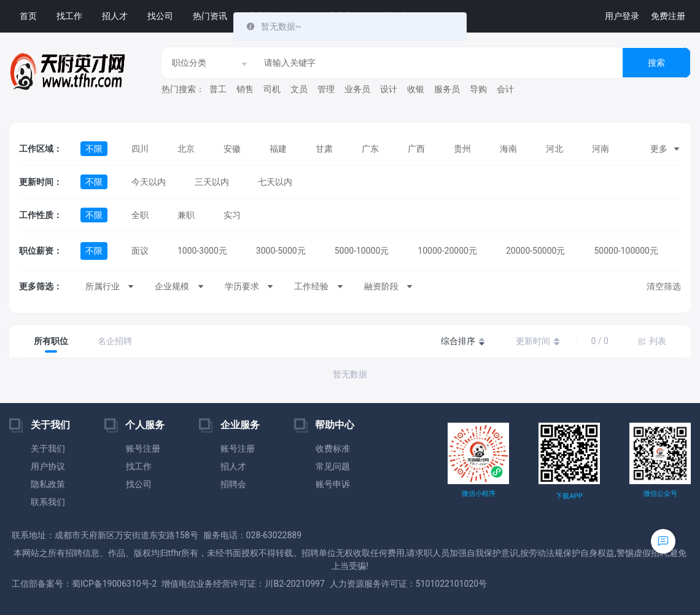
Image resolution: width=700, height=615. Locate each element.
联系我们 (48, 502)
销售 (245, 89)
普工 (218, 89)
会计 (505, 89)
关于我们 (48, 449)
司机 (272, 89)
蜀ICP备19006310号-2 (114, 584)
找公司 (160, 16)
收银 (416, 89)
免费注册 (668, 16)
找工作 (69, 16)
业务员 (357, 89)
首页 (28, 16)
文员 (299, 89)
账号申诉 (333, 484)
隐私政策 (48, 484)
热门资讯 (210, 16)
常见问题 (333, 466)
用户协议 (48, 466)
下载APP (569, 496)
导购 (478, 89)
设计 (389, 89)
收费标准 (333, 449)
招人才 (115, 16)
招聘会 (233, 484)
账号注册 (143, 449)
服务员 (447, 89)
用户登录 (622, 16)
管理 (326, 89)
